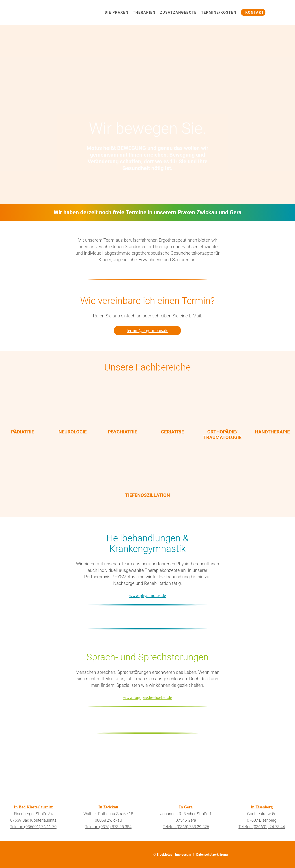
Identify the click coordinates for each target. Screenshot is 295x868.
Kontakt (255, 12)
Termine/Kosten (219, 12)
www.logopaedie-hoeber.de (147, 697)
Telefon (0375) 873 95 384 (108, 827)
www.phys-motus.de (147, 595)
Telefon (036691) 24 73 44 (262, 827)
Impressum (183, 855)
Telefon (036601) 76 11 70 (33, 827)
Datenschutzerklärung (212, 855)
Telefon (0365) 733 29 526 (186, 827)
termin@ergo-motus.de (147, 330)
